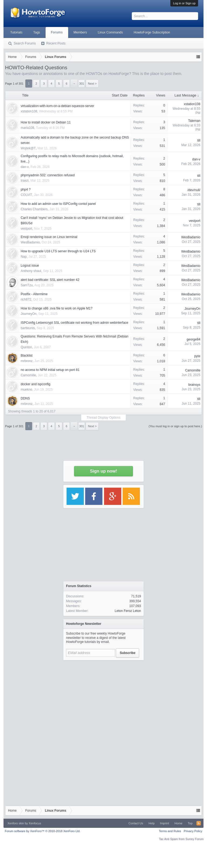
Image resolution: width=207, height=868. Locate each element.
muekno (27, 390)
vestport (27, 229)
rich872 (26, 299)
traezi (25, 181)
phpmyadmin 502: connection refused (48, 175)
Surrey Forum (194, 839)
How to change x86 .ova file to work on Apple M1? (57, 308)
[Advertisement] (103, 697)
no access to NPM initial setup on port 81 (50, 370)
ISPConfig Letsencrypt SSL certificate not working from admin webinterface (75, 323)
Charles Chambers (34, 209)
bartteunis (28, 328)
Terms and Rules (170, 831)
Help (152, 823)
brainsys (194, 385)
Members (80, 32)
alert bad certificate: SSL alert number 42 (50, 280)
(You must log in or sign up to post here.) (175, 426)
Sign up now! (103, 471)
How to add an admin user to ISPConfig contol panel (58, 204)
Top (190, 823)
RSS (199, 823)
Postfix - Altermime (34, 294)
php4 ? (26, 190)
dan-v (25, 167)
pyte (197, 356)
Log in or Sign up (184, 3)
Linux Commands (110, 32)
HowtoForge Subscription (152, 32)
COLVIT (26, 195)
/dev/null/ (194, 190)
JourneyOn (29, 314)
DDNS (25, 398)
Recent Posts (56, 43)
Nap (24, 257)
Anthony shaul (31, 271)
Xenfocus (35, 823)
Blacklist (27, 356)
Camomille (28, 375)
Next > (92, 426)
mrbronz (27, 361)
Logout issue (30, 266)
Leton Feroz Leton (128, 611)
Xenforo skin (16, 823)
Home (178, 823)
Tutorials (16, 32)
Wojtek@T (28, 148)
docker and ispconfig (36, 384)
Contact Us (136, 823)
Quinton (26, 347)
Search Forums (25, 43)
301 (82, 426)
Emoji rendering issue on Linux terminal (49, 237)
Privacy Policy (193, 831)
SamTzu (27, 285)
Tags (37, 32)
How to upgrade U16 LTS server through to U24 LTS (58, 251)
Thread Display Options (103, 418)
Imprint (165, 823)
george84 (194, 339)
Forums (57, 32)
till (199, 140)
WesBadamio (30, 242)
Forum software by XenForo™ (43, 831)
